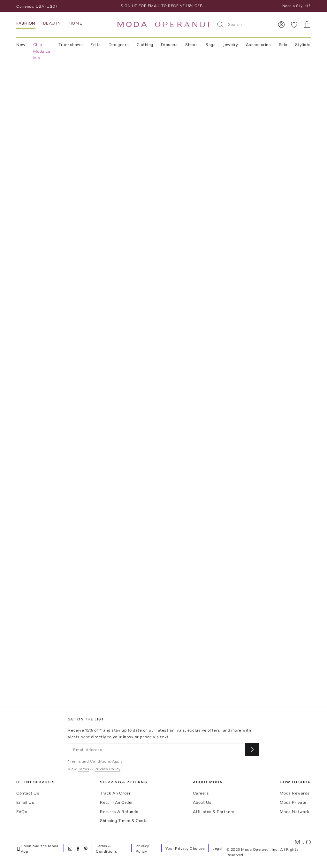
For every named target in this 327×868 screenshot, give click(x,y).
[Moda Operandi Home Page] (163, 25)
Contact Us (28, 793)
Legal (217, 849)
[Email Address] (156, 750)
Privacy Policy (142, 849)
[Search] (243, 24)
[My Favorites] (294, 25)
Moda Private (293, 802)
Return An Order (117, 802)
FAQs (22, 812)
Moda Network (295, 812)
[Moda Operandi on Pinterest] (86, 849)
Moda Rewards (295, 793)
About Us (202, 802)
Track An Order (115, 793)
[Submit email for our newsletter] (252, 750)
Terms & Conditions (106, 849)
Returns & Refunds (119, 812)
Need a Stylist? (297, 6)
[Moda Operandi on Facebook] (78, 849)
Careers (201, 793)
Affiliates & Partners (214, 812)
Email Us (25, 802)
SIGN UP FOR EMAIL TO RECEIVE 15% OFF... (163, 6)
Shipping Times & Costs (124, 821)
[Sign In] (281, 25)
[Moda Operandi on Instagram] (70, 849)
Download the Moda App (37, 849)
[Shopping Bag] (307, 25)
